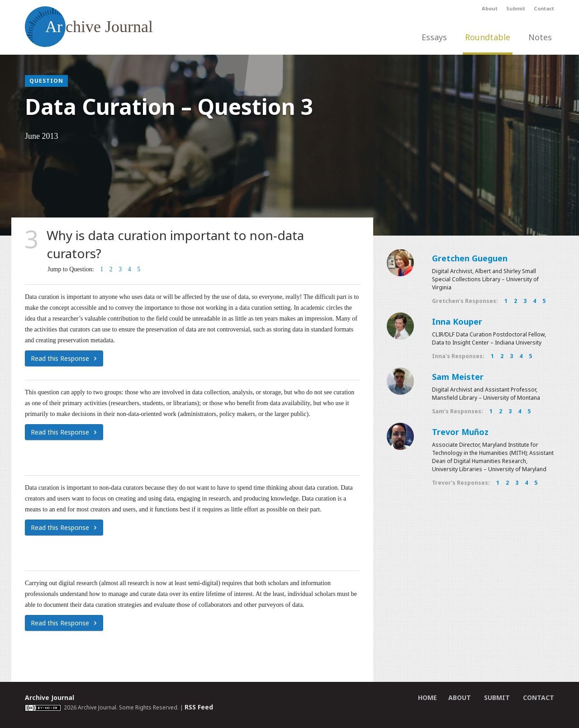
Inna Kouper (457, 321)
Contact (544, 8)
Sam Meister (458, 377)
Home (427, 697)
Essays (434, 37)
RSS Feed (199, 707)
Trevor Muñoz (460, 432)
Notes (540, 37)
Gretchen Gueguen (470, 258)
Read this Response (64, 358)
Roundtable (488, 37)
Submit (516, 8)
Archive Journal (50, 697)
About (490, 8)
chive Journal (89, 27)
